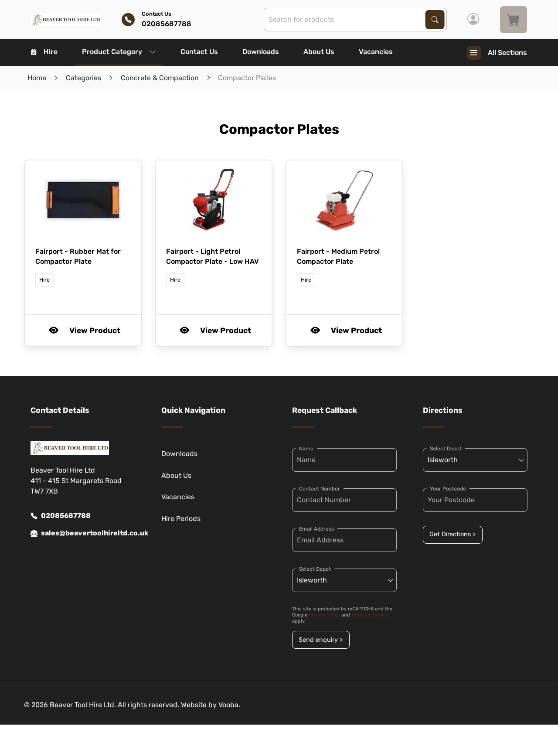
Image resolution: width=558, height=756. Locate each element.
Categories (83, 78)
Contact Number (320, 489)
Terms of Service (370, 615)
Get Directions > (453, 534)
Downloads (261, 52)
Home (37, 78)
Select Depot (315, 569)
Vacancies (376, 52)
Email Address (316, 529)
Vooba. (229, 705)
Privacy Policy (324, 615)
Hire (44, 52)
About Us (319, 52)
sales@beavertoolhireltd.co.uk (83, 533)
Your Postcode (448, 489)
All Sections (497, 53)
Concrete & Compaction (160, 78)
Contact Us (199, 52)
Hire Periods (181, 519)
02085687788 (61, 516)
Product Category (119, 52)
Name (306, 449)
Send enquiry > (321, 640)
